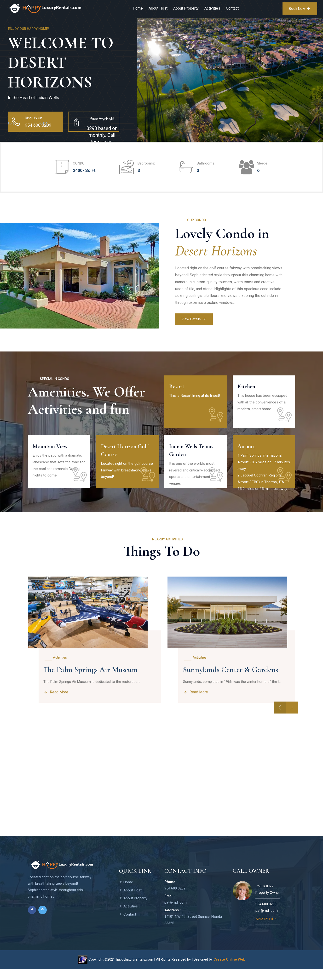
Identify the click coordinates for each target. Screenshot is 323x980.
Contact (232, 8)
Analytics (266, 930)
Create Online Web (229, 970)
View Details (195, 319)
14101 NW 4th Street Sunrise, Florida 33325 (193, 931)
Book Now (299, 8)
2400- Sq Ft (84, 170)
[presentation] (280, 719)
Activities (212, 8)
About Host (157, 8)
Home (137, 8)
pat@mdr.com (176, 913)
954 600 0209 (175, 899)
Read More (56, 695)
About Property (185, 8)
